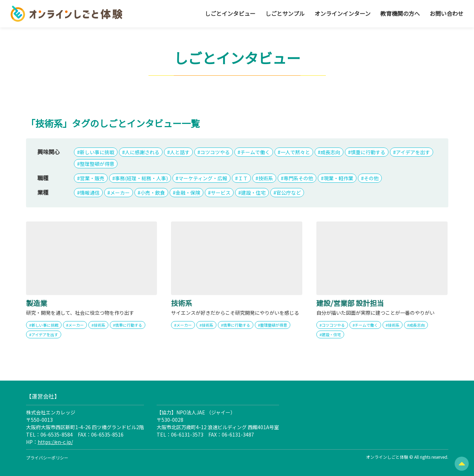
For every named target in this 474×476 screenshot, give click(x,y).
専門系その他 (298, 178)
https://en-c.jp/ (55, 442)
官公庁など (289, 193)
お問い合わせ (447, 13)
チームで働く (255, 152)
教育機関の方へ (400, 13)
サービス (221, 193)
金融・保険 (188, 193)
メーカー (120, 193)
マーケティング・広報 (203, 178)
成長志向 (330, 152)
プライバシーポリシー (47, 458)
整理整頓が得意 (97, 164)
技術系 (266, 178)
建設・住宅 (253, 193)
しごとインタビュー (230, 13)
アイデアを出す (413, 152)
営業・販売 (92, 178)
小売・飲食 (153, 193)
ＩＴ (243, 178)
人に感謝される (142, 152)
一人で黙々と (295, 152)
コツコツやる (215, 152)
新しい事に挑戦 (97, 152)
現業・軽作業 (339, 178)
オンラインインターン (343, 13)
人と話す (180, 152)
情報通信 (90, 193)
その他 (371, 178)
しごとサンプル (285, 13)
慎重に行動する (368, 152)
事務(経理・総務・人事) (141, 178)
